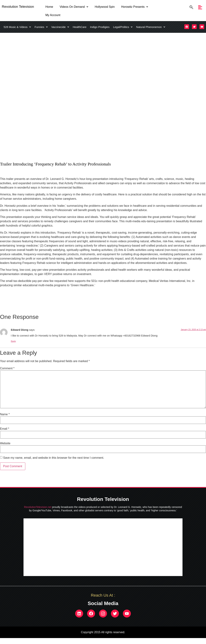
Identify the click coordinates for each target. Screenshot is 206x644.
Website (5, 443)
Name (5, 414)
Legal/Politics (123, 27)
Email (5, 429)
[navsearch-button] (190, 7)
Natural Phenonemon (151, 27)
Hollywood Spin (105, 7)
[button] (74, 7)
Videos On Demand (74, 7)
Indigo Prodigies (100, 27)
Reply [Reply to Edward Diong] (13, 341)
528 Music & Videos (17, 27)
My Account (53, 15)
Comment (7, 368)
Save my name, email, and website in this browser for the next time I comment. (53, 458)
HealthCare (80, 27)
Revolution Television (18, 7)
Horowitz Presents (135, 7)
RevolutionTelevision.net (38, 507)
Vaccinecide (60, 27)
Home (49, 7)
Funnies (41, 27)
